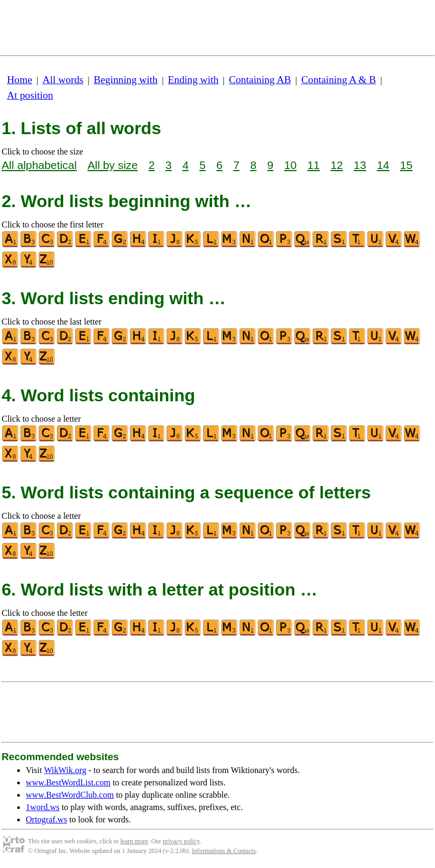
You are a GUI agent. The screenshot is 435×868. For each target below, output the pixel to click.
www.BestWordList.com (68, 782)
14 (383, 165)
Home (20, 80)
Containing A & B (339, 80)
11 (313, 165)
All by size (113, 165)
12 (336, 165)
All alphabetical (39, 165)
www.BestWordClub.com (70, 795)
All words (63, 80)
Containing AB (260, 80)
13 (360, 165)
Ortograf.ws (46, 819)
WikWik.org (65, 770)
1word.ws (43, 807)
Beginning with (126, 80)
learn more (134, 841)
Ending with (193, 80)
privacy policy (181, 841)
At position (30, 95)
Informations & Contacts (224, 851)
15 (406, 165)
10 (290, 165)
